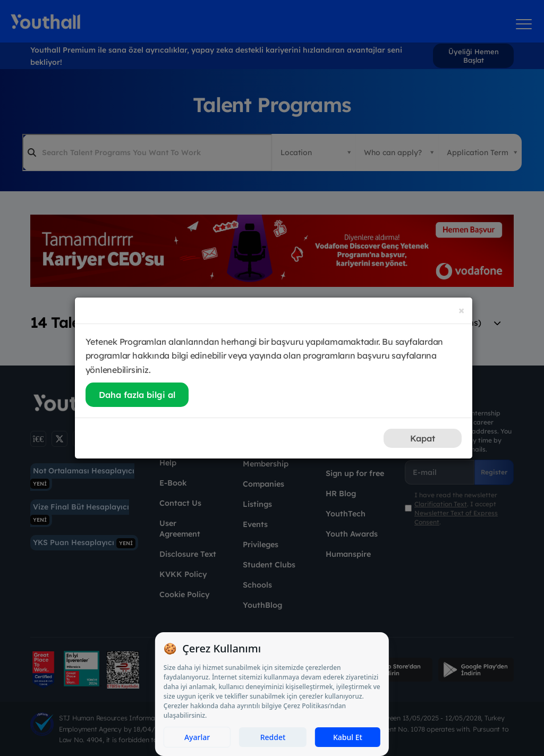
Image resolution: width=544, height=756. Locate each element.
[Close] (461, 310)
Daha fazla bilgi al (137, 395)
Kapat (423, 438)
